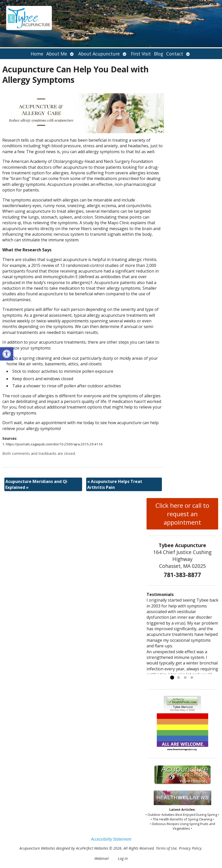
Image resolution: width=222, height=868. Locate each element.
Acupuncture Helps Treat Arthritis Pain (115, 484)
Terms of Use (166, 848)
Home (37, 54)
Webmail (102, 858)
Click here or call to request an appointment (182, 514)
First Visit (141, 54)
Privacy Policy (190, 848)
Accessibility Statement (111, 839)
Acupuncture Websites (37, 848)
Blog (159, 54)
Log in (123, 858)
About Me (57, 54)
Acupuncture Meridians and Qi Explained (36, 484)
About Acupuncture (99, 54)
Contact (175, 54)
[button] (7, 354)
